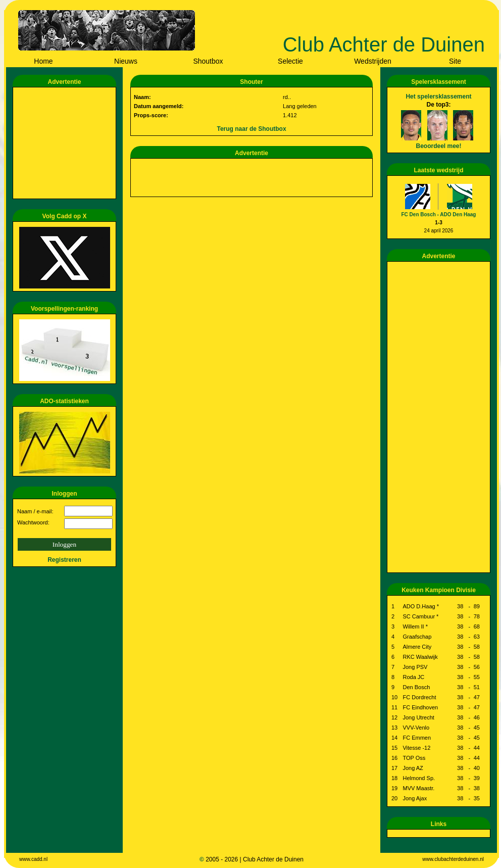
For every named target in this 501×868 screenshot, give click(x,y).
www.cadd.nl (33, 859)
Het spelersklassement (438, 97)
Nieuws (126, 61)
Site (455, 61)
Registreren (64, 560)
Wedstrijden (373, 61)
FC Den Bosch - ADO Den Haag (439, 214)
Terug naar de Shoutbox (251, 129)
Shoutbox (208, 61)
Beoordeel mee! (438, 146)
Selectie (290, 61)
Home (43, 61)
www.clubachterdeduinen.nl (453, 859)
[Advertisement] (66, 143)
